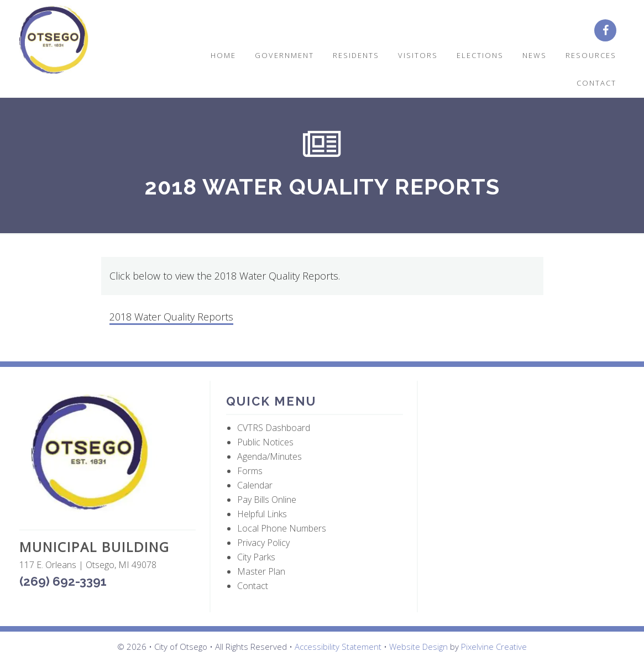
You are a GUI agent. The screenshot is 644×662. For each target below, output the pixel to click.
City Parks (256, 557)
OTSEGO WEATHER (522, 433)
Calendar (255, 485)
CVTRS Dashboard (274, 428)
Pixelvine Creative (494, 647)
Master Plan (261, 571)
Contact (253, 586)
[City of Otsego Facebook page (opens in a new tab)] (609, 31)
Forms (250, 471)
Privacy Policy (263, 543)
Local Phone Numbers (282, 528)
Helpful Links (262, 514)
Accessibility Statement (338, 647)
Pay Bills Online (267, 500)
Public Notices (265, 442)
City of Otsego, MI (54, 40)
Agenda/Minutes (269, 456)
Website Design (418, 647)
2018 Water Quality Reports (171, 317)
